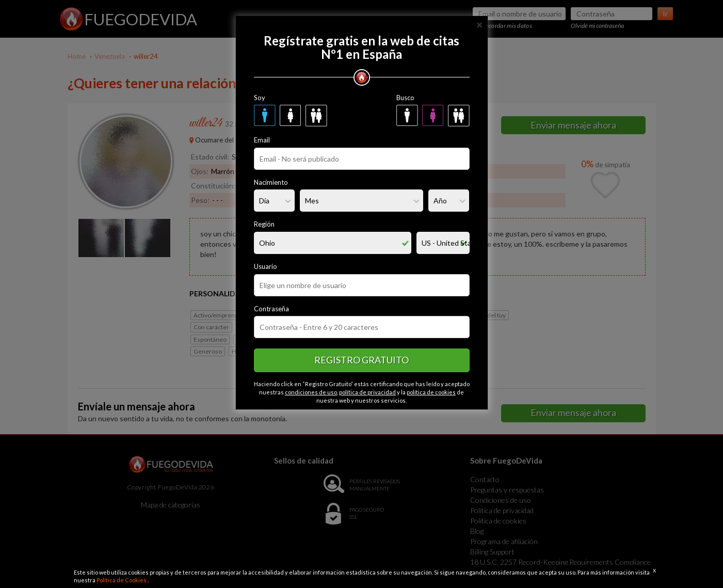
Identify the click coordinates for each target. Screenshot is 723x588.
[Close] (479, 24)
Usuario (266, 266)
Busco (405, 98)
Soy (260, 98)
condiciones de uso (311, 392)
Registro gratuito (361, 360)
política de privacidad (367, 392)
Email (262, 140)
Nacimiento (271, 182)
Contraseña (271, 309)
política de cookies (431, 392)
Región (264, 224)
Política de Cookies (122, 580)
